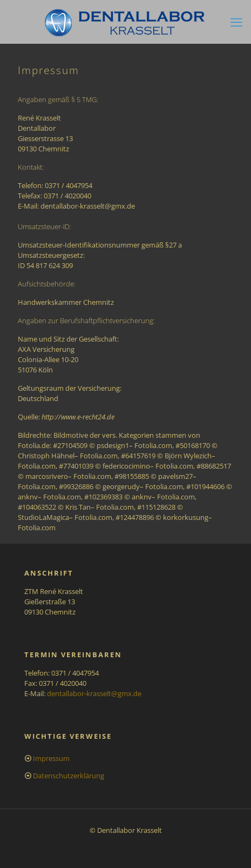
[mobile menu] (236, 22)
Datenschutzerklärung (69, 776)
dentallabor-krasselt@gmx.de (94, 693)
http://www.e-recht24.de (78, 417)
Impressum (51, 758)
